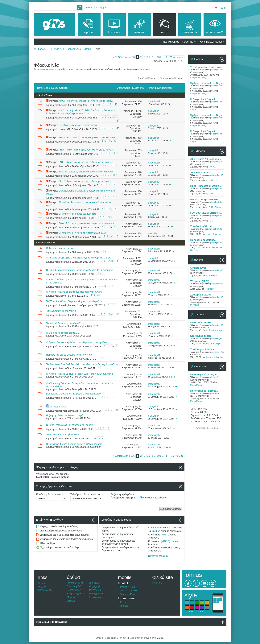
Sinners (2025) (199, 268)
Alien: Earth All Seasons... (206, 159)
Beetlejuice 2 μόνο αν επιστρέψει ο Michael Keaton (74, 394)
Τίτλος (40, 88)
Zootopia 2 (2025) (201, 295)
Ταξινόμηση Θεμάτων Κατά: (85, 494)
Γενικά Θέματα (75, 583)
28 (140, 292)
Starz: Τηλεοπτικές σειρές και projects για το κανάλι (87, 223)
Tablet (134, 590)
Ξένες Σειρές (74, 590)
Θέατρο (71, 601)
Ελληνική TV (74, 586)
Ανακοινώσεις (96, 597)
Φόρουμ (42, 49)
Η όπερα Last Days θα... (204, 99)
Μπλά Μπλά (196, 385)
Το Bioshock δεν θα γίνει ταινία (63, 434)
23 (140, 270)
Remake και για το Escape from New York (69, 355)
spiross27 (216, 352)
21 (140, 249)
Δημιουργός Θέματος (57, 88)
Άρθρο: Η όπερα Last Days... (207, 83)
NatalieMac (215, 421)
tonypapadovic (67, 411)
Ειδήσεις (56, 49)
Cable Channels (216, 207)
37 (115, 153)
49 (115, 141)
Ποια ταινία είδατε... (202, 322)
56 (110, 314)
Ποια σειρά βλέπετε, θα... (205, 375)
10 (117, 410)
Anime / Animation (215, 357)
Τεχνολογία (95, 590)
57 (140, 343)
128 (140, 233)
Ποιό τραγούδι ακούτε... (204, 391)
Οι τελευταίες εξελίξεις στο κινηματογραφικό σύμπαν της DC (79, 258)
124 (140, 163)
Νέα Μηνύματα (171, 42)
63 (140, 280)
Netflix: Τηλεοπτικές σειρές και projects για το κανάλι (87, 137)
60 (140, 394)
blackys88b (65, 105)
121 (140, 214)
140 (140, 182)
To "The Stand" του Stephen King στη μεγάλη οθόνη (75, 301)
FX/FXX (212, 167)
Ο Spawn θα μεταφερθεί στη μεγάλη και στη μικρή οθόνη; (78, 342)
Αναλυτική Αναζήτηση (96, 8)
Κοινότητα (188, 42)
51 (153, 57)
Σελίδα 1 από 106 (125, 57)
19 (140, 355)
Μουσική (72, 597)
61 (140, 426)
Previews (213, 275)
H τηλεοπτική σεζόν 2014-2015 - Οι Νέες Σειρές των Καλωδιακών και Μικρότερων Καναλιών (81, 112)
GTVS (42, 583)
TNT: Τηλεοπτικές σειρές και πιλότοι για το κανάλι (85, 162)
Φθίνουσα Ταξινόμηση (154, 497)
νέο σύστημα (77, 69)
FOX (211, 221)
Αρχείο (42, 586)
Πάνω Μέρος (45, 590)
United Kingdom (213, 234)
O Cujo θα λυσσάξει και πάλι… (63, 333)
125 (115, 117)
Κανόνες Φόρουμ (158, 556)
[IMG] (164, 535)
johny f (214, 377)
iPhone (123, 587)
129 (111, 261)
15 (114, 184)
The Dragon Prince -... (203, 349)
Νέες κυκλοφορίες (201, 336)
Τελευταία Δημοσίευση (161, 88)
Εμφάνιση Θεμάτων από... (51, 494)
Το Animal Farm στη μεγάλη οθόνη (65, 323)
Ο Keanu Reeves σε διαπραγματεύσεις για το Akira (74, 292)
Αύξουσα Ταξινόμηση (124, 497)
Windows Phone (129, 594)
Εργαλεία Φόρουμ (146, 78)
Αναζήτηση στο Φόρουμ (171, 78)
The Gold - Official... (202, 226)
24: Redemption (59, 407)
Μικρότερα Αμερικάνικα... (205, 199)
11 (149, 57)
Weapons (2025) (200, 281)
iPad (132, 587)
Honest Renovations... (203, 240)
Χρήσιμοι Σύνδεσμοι (211, 42)
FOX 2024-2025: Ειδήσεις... (206, 213)
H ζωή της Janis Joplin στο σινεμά (65, 415)
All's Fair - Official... (202, 173)
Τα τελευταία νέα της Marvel (61, 311)
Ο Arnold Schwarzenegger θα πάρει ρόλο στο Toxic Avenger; (80, 270)
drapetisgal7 (217, 162)
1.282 (139, 258)
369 (140, 150)
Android (124, 590)
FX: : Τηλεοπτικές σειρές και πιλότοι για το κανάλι (85, 181)
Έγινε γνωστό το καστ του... (207, 67)
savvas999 (65, 129)
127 (140, 203)
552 (140, 312)
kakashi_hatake (67, 305)
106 (140, 101)
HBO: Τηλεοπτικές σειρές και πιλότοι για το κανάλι (86, 150)
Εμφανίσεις (138, 88)
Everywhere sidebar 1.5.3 (207, 428)
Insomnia (157, 583)
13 (114, 165)
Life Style (94, 583)
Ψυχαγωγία (95, 586)
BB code (156, 528)
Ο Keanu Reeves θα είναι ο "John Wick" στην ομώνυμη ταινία (80, 374)
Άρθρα (193, 109)
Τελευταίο (177, 57)
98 (140, 407)
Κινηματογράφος (198, 77)
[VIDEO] (165, 541)
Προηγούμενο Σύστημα (78, 49)
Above (63, 296)
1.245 (139, 111)
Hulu (211, 180)
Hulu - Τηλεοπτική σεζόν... (206, 186)
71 (140, 224)
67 (113, 128)
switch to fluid (197, 611)
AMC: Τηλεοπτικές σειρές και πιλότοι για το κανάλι (86, 101)
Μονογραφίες (96, 594)
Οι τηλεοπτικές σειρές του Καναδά (77, 214)
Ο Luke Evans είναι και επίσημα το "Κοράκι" (70, 425)
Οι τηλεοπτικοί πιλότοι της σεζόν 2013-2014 (82, 233)
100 (140, 191)
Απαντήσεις (124, 88)
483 (140, 138)
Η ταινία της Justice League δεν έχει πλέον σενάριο (74, 444)
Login (223, 8)
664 (140, 126)
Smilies (156, 531)
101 (159, 57)
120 (140, 172)
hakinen (215, 393)
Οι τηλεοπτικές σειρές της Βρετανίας (78, 125)
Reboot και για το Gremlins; (61, 248)
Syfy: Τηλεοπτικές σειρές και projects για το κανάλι (86, 172)
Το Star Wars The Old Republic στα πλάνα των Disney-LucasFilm (82, 364)
